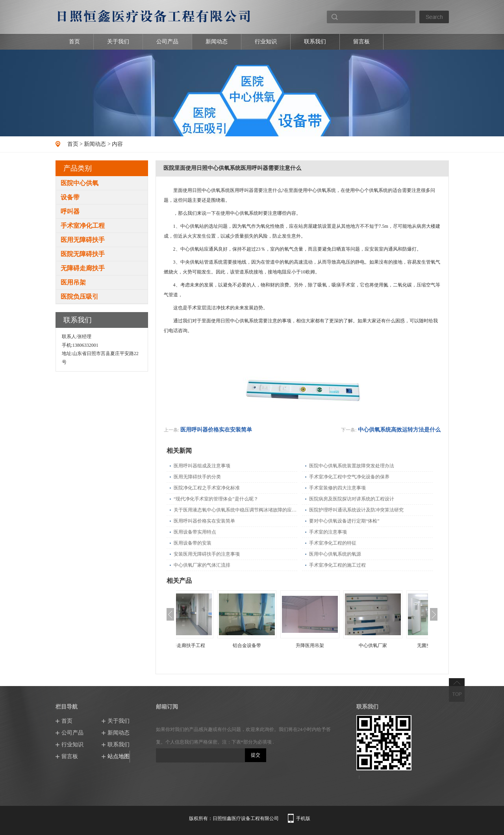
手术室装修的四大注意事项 (337, 488)
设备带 (70, 197)
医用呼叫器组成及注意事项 (202, 466)
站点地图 (119, 756)
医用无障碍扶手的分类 (197, 477)
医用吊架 (73, 282)
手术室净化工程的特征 (333, 543)
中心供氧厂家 (397, 645)
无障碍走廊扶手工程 (208, 645)
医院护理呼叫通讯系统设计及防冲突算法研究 (356, 510)
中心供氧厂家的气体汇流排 (202, 565)
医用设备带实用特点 (195, 532)
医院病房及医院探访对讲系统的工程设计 (352, 499)
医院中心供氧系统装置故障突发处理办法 (352, 466)
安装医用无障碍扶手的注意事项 (207, 554)
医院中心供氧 (80, 183)
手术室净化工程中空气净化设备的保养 (349, 477)
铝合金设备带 (271, 645)
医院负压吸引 (80, 297)
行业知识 (266, 42)
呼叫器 (70, 211)
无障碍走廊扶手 (83, 268)
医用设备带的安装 (193, 543)
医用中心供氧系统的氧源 (335, 554)
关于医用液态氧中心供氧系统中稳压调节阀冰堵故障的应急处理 (235, 510)
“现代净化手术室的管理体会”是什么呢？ (216, 499)
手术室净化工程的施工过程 (337, 565)
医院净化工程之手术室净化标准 (207, 488)
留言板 (361, 42)
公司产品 (167, 42)
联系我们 (315, 42)
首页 (74, 42)
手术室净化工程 (83, 226)
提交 (256, 755)
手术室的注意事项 (328, 532)
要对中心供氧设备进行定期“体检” (344, 521)
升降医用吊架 (334, 645)
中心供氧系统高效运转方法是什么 (399, 430)
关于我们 (118, 42)
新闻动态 (217, 42)
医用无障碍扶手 (83, 240)
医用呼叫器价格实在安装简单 (216, 430)
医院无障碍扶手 (83, 254)
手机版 (303, 818)
